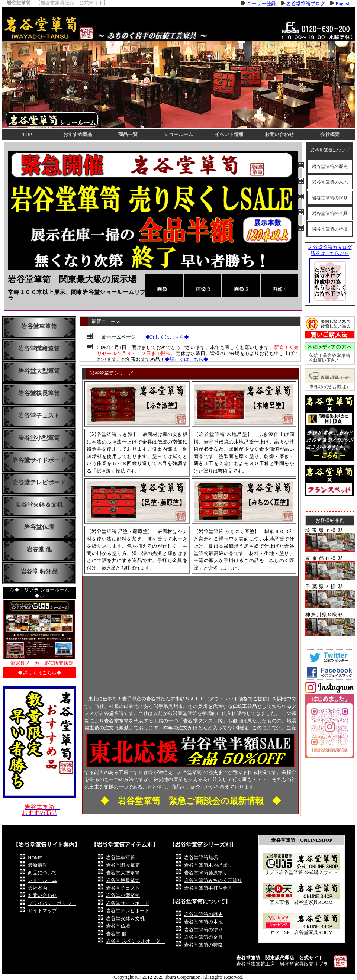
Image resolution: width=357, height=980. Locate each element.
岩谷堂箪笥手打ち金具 (208, 888)
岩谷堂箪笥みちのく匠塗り (213, 880)
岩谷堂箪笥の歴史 (330, 167)
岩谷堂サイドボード (39, 460)
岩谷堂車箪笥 (39, 326)
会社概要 (330, 134)
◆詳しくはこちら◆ (167, 337)
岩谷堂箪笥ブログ (308, 4)
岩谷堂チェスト (39, 415)
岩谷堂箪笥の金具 (330, 213)
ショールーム (178, 134)
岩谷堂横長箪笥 (39, 393)
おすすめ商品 (78, 134)
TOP (27, 134)
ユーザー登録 (264, 4)
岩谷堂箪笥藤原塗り (206, 873)
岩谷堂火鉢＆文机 (39, 505)
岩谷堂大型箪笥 (39, 371)
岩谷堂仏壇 (39, 527)
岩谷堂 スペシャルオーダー (136, 941)
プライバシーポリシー (52, 903)
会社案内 (38, 888)
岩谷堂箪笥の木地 (330, 182)
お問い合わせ (279, 134)
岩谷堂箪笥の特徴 (330, 229)
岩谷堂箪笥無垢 (201, 857)
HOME (35, 857)
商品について (42, 873)
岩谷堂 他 (39, 549)
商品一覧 (128, 134)
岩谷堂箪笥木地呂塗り (208, 865)
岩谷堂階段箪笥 (39, 349)
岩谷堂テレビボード (39, 482)
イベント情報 (229, 134)
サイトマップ (42, 911)
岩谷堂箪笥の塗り (330, 198)
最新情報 (38, 865)
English (345, 4)
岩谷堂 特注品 (39, 572)
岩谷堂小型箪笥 (39, 438)
